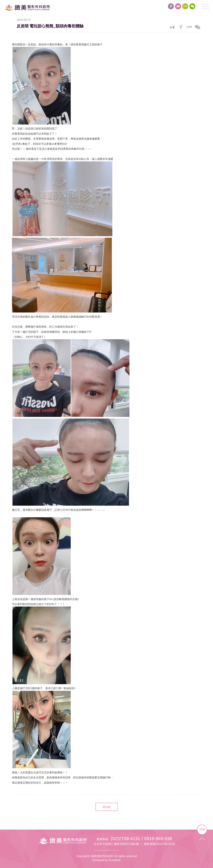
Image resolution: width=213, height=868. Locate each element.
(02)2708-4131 (126, 839)
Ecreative (115, 860)
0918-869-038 (158, 839)
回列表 (106, 807)
